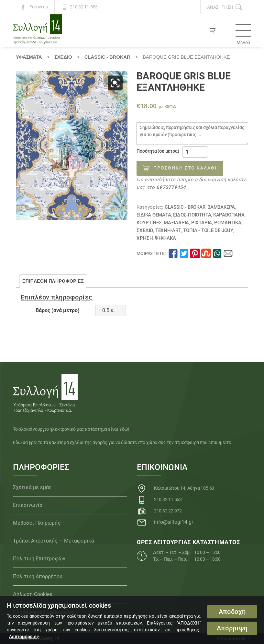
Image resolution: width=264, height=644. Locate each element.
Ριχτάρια (202, 223)
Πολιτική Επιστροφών (39, 559)
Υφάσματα (29, 57)
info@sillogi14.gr (174, 522)
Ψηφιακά (165, 238)
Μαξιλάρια (176, 223)
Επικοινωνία (28, 505)
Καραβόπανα (229, 215)
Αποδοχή (232, 612)
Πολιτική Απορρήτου (38, 576)
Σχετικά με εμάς (33, 487)
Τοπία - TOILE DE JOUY (208, 230)
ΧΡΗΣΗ (145, 238)
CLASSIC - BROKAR (107, 57)
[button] (115, 83)
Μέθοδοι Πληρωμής (37, 523)
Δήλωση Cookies (33, 594)
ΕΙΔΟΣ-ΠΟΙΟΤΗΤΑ (192, 215)
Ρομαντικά (228, 223)
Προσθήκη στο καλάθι (185, 168)
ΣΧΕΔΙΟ (63, 57)
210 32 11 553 (84, 7)
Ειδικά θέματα (154, 215)
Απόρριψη (232, 628)
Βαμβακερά (221, 207)
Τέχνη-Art (168, 230)
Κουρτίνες (149, 223)
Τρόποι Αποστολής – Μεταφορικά (54, 541)
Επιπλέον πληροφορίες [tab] (53, 281)
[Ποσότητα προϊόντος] (195, 152)
